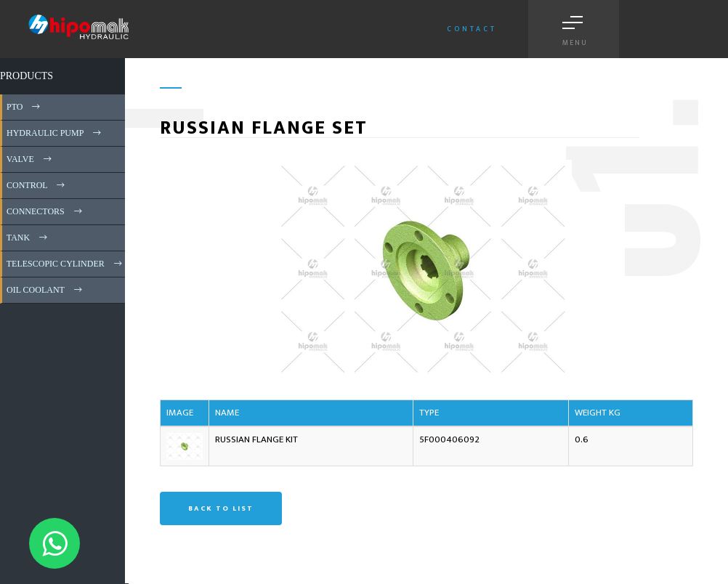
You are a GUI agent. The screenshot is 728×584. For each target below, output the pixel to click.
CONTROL (37, 185)
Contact (472, 29)
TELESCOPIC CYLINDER (65, 264)
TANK (28, 238)
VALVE (30, 159)
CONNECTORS (45, 211)
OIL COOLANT (45, 290)
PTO (24, 107)
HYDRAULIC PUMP (55, 133)
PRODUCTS (27, 76)
